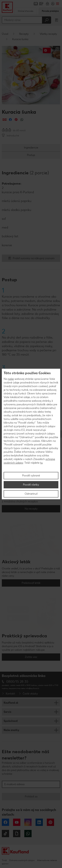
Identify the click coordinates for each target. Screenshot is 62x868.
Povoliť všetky (31, 485)
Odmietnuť (31, 494)
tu (41, 463)
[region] (31, 434)
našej (11, 379)
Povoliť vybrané (31, 476)
